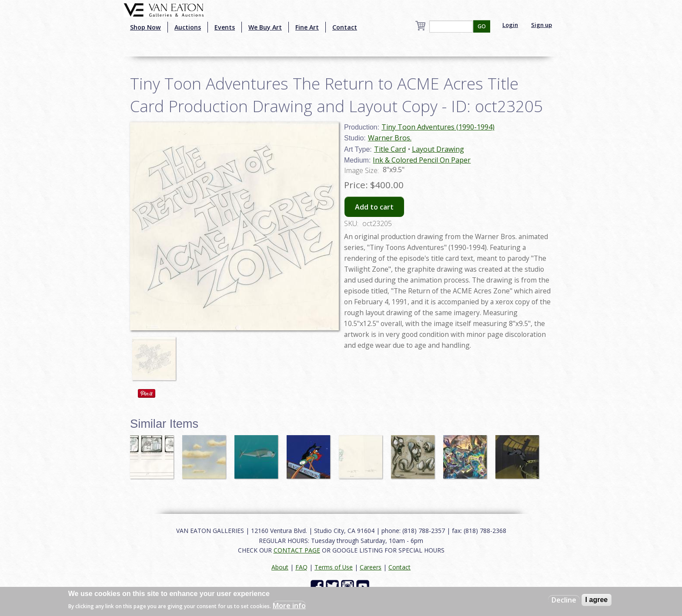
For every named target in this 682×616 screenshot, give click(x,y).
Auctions (188, 27)
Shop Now (145, 27)
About (280, 567)
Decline (564, 600)
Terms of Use (334, 567)
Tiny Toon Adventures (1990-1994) (438, 127)
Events (225, 27)
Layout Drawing (438, 149)
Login (510, 25)
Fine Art (307, 27)
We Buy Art (265, 27)
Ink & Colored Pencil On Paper (422, 160)
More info (289, 606)
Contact (345, 27)
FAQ (301, 567)
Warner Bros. (390, 138)
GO (482, 26)
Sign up (542, 25)
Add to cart (374, 207)
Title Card (390, 149)
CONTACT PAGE (297, 550)
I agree (597, 600)
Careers (371, 567)
